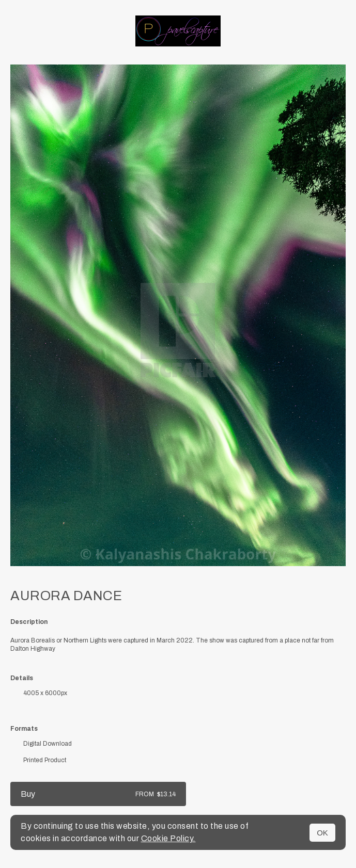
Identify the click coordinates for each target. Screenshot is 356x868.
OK (322, 833)
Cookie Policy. (168, 838)
